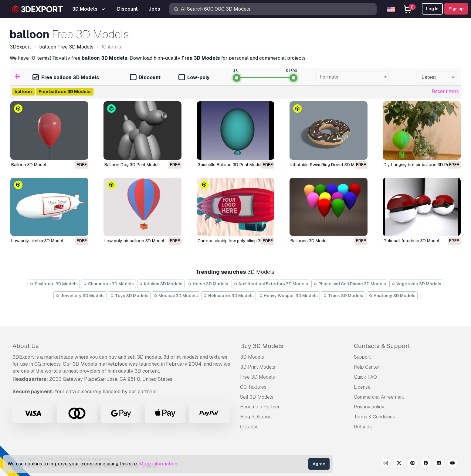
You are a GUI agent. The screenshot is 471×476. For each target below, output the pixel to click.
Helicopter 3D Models (229, 296)
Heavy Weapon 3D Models (289, 296)
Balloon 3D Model (29, 165)
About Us (26, 346)
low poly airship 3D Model (37, 241)
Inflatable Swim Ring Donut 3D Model (327, 165)
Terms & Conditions (374, 417)
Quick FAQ (365, 377)
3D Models (252, 357)
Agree (319, 464)
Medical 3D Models (176, 296)
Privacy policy (369, 407)
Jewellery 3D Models (80, 296)
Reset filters (445, 91)
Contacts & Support (382, 346)
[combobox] (352, 77)
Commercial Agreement (379, 397)
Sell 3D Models (257, 397)
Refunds (363, 427)
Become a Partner (260, 407)
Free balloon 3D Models (66, 78)
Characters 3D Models (108, 284)
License (362, 387)
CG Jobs (249, 427)
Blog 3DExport (256, 417)
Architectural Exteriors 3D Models (271, 284)
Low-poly (194, 78)
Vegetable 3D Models (416, 284)
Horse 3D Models (208, 284)
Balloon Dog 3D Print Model (131, 165)
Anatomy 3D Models (392, 296)
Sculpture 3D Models (54, 284)
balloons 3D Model (309, 241)
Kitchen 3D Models (161, 284)
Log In (432, 9)
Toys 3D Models (129, 296)
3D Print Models (258, 367)
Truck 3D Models (343, 296)
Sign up (456, 9)
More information (158, 464)
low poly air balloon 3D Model (134, 241)
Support (362, 357)
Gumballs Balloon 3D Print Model (229, 165)
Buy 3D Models (262, 346)
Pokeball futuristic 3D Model (411, 241)
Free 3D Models (258, 377)
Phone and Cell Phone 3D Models (350, 284)
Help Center (367, 367)
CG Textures (253, 387)
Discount (145, 78)
